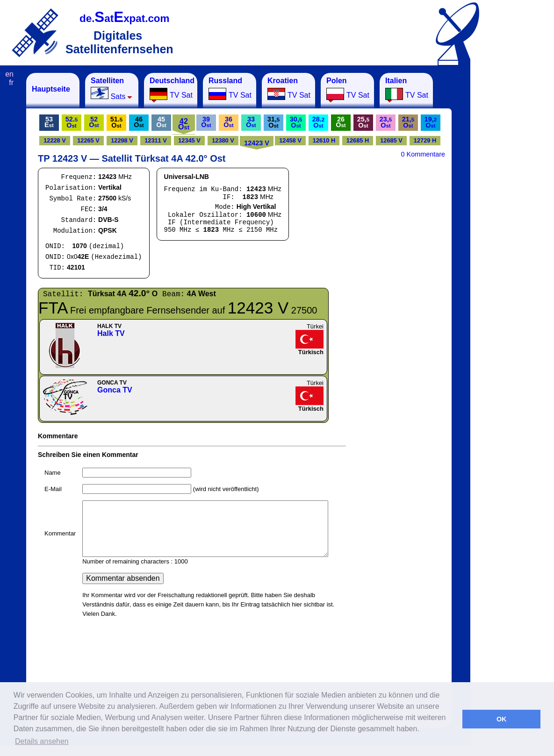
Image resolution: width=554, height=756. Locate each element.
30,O (296, 122)
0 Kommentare (423, 154)
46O (139, 122)
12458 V (290, 140)
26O (341, 122)
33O (251, 122)
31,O (273, 122)
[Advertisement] (517, 213)
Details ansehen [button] (42, 741)
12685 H (358, 140)
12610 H (324, 140)
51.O (116, 122)
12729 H (425, 140)
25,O (363, 122)
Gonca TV (115, 390)
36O (228, 122)
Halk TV (111, 333)
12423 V (257, 143)
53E (49, 122)
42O (184, 124)
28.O (318, 122)
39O (206, 122)
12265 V (88, 140)
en (9, 74)
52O (94, 122)
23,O (386, 122)
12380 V (223, 140)
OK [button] (502, 719)
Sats (112, 89)
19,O (431, 122)
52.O (72, 122)
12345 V (189, 140)
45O (161, 122)
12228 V (55, 140)
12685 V (391, 140)
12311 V (156, 140)
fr (11, 82)
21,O (408, 122)
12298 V (122, 140)
